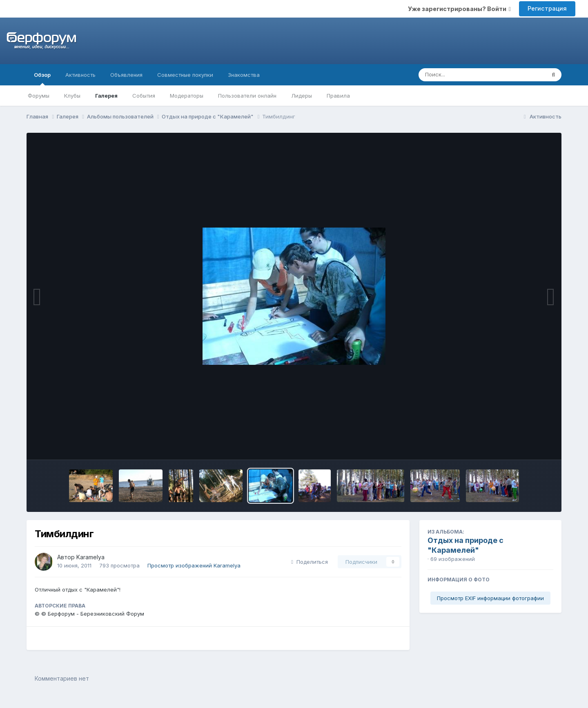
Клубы (72, 96)
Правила (338, 96)
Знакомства (244, 75)
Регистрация (547, 8)
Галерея (106, 96)
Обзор (42, 78)
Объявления (126, 75)
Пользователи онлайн (247, 96)
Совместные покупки (185, 75)
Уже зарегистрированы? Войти (459, 9)
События (144, 96)
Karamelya (90, 557)
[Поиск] (467, 75)
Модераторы (187, 96)
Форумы (39, 96)
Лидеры (302, 96)
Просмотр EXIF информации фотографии (490, 598)
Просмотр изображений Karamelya (194, 565)
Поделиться (310, 562)
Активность (80, 75)
